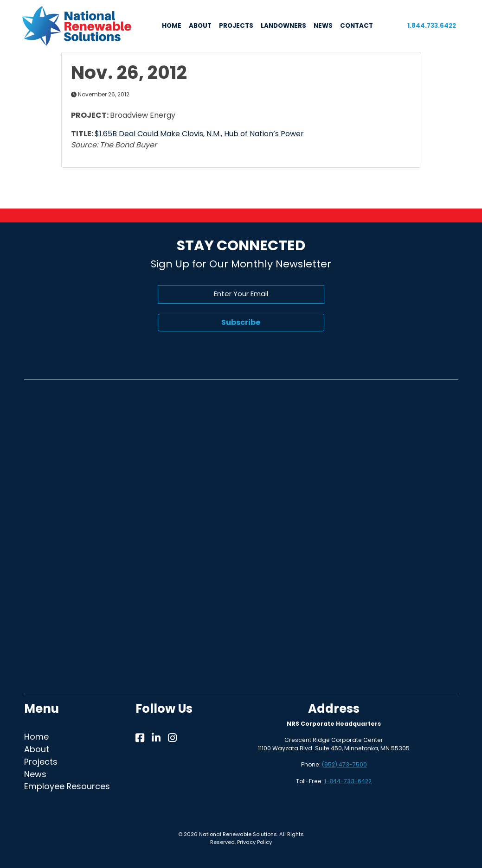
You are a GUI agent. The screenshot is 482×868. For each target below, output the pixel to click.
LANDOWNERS (283, 26)
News (35, 774)
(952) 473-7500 (344, 764)
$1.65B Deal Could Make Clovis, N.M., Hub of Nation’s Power (199, 134)
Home (36, 737)
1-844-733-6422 (348, 781)
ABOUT (200, 26)
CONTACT (357, 26)
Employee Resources (67, 786)
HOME (172, 26)
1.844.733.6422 (432, 26)
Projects (41, 762)
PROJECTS (236, 26)
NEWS (323, 26)
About (37, 749)
